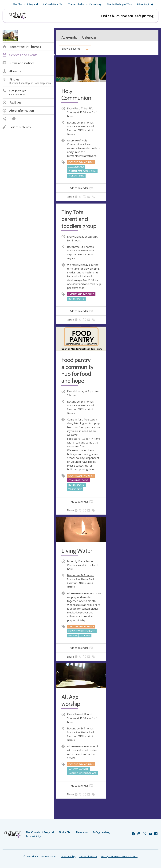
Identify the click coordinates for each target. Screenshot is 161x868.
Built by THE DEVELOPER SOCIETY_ (119, 856)
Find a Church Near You (117, 16)
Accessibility (33, 836)
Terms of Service (88, 856)
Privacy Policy (68, 856)
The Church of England (25, 4)
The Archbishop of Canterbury (85, 4)
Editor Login (146, 4)
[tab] (81, 188)
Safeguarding (144, 16)
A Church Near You (53, 4)
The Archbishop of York (119, 4)
